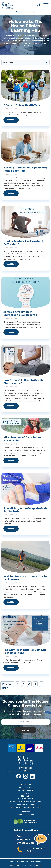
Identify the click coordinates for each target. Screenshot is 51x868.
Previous (7, 684)
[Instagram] (26, 776)
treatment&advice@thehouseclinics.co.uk (26, 771)
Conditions (26, 812)
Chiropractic (25, 785)
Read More (11, 120)
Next (5, 688)
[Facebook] (19, 776)
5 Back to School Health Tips (22, 105)
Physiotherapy (25, 788)
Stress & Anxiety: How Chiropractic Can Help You (20, 313)
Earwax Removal (25, 799)
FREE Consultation (26, 815)
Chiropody (25, 796)
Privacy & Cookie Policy (32, 865)
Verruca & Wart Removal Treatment (25, 807)
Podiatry (25, 793)
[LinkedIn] (33, 776)
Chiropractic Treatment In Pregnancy (26, 802)
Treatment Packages (25, 804)
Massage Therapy (26, 790)
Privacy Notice (16, 865)
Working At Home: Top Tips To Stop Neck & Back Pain (25, 169)
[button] (47, 4)
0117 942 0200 (26, 768)
